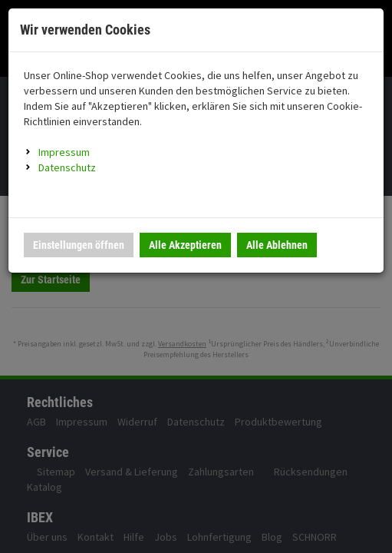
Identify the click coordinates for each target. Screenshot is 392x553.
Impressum (64, 152)
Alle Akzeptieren (185, 245)
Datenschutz (67, 167)
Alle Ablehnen (277, 245)
